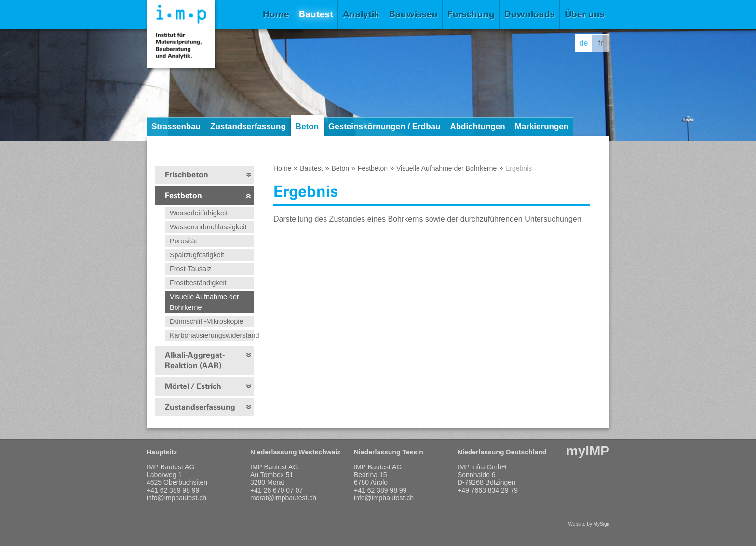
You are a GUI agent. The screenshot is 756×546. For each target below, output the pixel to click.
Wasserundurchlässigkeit (208, 227)
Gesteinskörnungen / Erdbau (384, 127)
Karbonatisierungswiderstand (212, 335)
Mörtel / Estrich (193, 386)
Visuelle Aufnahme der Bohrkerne (204, 302)
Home (276, 14)
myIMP (588, 451)
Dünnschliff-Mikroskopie (207, 321)
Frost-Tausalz (190, 269)
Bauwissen (413, 14)
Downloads (530, 14)
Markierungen (542, 127)
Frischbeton (187, 175)
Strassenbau (176, 127)
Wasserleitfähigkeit (199, 213)
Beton (307, 127)
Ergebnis (519, 168)
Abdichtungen (477, 127)
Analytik (361, 14)
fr (601, 43)
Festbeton (183, 195)
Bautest (316, 14)
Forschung (471, 14)
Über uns (585, 14)
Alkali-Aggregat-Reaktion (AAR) (195, 360)
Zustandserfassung (248, 127)
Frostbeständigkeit (198, 283)
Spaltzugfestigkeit (197, 255)
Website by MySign (589, 524)
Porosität (183, 241)
